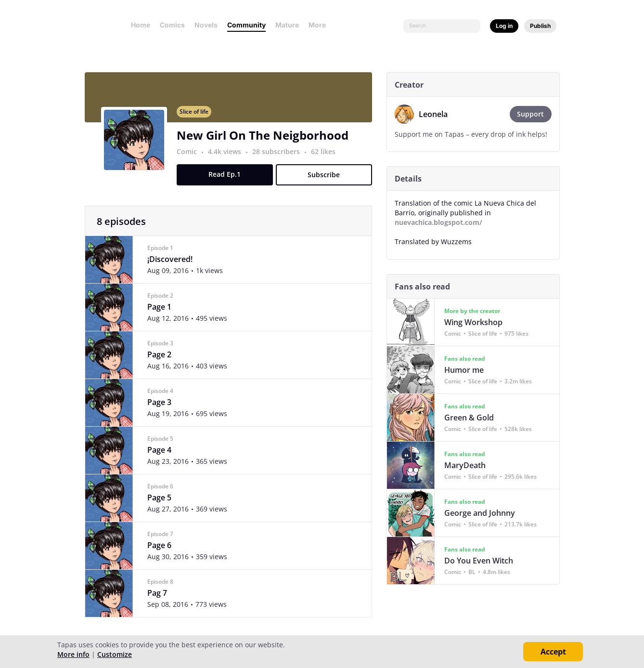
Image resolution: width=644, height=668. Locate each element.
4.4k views (229, 157)
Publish (540, 26)
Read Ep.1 (229, 180)
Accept (553, 652)
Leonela (437, 114)
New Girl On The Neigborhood (266, 141)
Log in (504, 26)
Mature (287, 25)
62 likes (327, 157)
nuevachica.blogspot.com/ (442, 222)
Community (246, 25)
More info (73, 654)
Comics (172, 25)
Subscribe (328, 180)
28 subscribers (281, 157)
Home (141, 25)
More (320, 25)
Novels (206, 25)
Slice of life (198, 117)
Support (535, 114)
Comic (191, 157)
